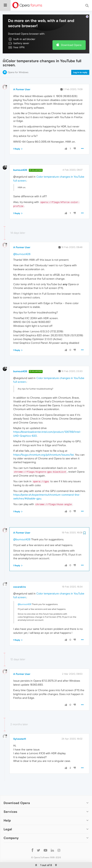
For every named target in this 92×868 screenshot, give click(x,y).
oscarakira (20, 576)
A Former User (22, 78)
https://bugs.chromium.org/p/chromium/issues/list (43, 444)
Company (11, 827)
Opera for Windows (18, 61)
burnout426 (20, 159)
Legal (8, 818)
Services (10, 801)
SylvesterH (20, 728)
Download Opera (71, 34)
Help (7, 809)
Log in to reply (80, 61)
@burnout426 (22, 243)
